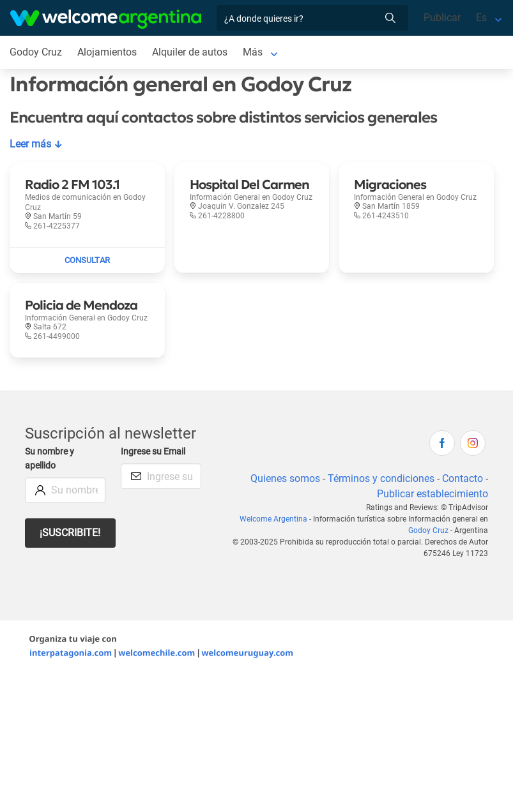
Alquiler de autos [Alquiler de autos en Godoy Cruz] (190, 52)
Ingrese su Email (153, 452)
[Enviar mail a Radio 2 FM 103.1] (87, 260)
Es (481, 18)
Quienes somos (285, 478)
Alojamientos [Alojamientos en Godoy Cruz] (107, 52)
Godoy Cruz (428, 530)
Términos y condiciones (381, 478)
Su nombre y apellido (50, 459)
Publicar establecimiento (433, 494)
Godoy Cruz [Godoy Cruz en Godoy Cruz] (36, 52)
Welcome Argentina (273, 519)
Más (253, 52)
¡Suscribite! (70, 533)
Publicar (442, 18)
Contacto (463, 478)
